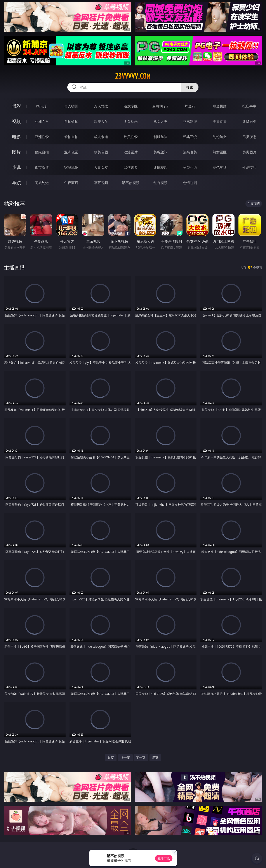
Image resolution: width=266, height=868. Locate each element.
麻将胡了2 (160, 106)
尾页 (155, 758)
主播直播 (220, 121)
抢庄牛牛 (249, 106)
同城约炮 (42, 183)
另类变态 (249, 137)
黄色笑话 (220, 167)
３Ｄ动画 (131, 121)
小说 (16, 167)
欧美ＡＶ (101, 121)
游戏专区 (131, 106)
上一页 (125, 758)
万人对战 (101, 106)
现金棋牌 (220, 106)
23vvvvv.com (133, 76)
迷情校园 (160, 167)
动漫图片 (131, 152)
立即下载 (164, 858)
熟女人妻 (160, 121)
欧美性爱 (131, 137)
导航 (16, 183)
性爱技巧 (249, 167)
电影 (16, 137)
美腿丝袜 (160, 152)
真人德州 (71, 106)
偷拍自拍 (71, 137)
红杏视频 (160, 183)
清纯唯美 (190, 152)
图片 (16, 152)
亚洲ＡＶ (42, 121)
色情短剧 (190, 183)
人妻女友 (101, 167)
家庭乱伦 (71, 167)
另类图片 (249, 152)
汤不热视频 (131, 183)
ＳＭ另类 (249, 121)
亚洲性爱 (42, 137)
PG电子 (42, 106)
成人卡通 (101, 137)
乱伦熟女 (220, 137)
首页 (111, 758)
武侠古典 (131, 167)
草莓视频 (101, 183)
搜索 (190, 87)
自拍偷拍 (71, 121)
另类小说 (190, 167)
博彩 (16, 106)
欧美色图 (101, 152)
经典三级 (190, 137)
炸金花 (190, 106)
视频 (16, 121)
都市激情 (42, 167)
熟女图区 (220, 152)
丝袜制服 (190, 121)
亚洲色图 (71, 152)
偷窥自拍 (42, 152)
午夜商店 (71, 183)
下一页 (141, 758)
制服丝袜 (160, 137)
